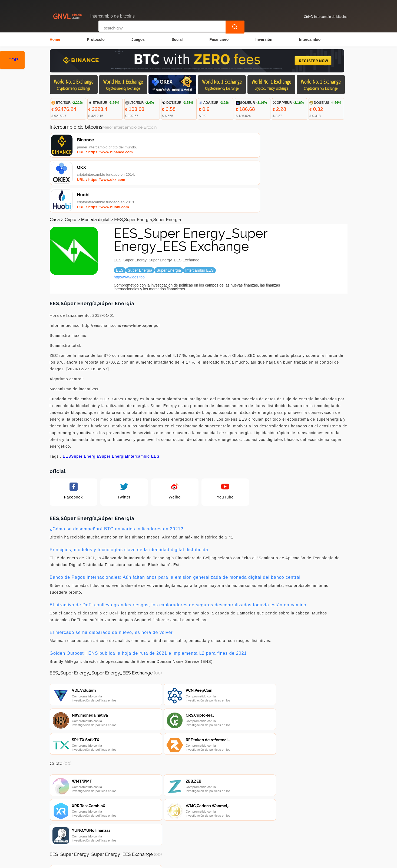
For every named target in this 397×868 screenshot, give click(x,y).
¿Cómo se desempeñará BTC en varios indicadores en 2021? (117, 477)
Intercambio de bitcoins (149, 862)
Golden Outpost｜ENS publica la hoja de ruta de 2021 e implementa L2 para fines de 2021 (148, 601)
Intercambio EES (143, 404)
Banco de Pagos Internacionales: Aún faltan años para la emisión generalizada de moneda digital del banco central (175, 525)
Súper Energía (85, 404)
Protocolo (96, 39)
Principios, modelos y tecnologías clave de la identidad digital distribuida (129, 498)
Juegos (138, 39)
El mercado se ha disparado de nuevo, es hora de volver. (112, 581)
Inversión (264, 39)
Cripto (70, 168)
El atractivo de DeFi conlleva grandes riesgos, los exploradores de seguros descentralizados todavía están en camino (178, 553)
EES (67, 404)
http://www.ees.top (129, 225)
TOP (13, 60)
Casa (55, 168)
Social (177, 39)
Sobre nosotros (167, 836)
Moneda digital (95, 168)
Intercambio (310, 39)
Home (55, 39)
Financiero (219, 39)
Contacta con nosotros (124, 836)
